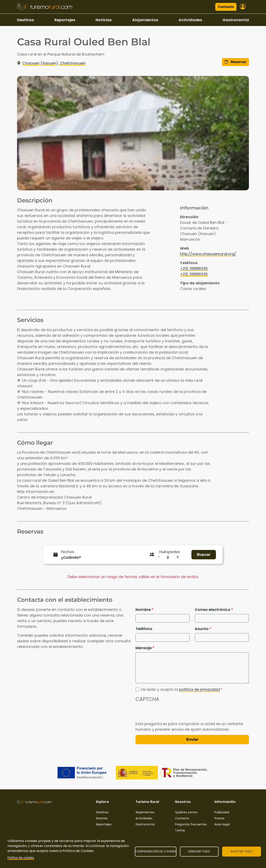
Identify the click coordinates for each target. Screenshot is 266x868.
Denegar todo (199, 851)
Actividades (190, 20)
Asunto (202, 629)
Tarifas (180, 830)
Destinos (25, 20)
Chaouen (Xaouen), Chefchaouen (51, 63)
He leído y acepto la (180, 689)
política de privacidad (199, 689)
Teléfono (144, 629)
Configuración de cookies (156, 851)
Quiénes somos (186, 812)
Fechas (68, 552)
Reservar (235, 62)
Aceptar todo (241, 851)
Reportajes (65, 20)
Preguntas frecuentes (191, 824)
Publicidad (222, 812)
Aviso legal (222, 824)
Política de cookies (21, 858)
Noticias (104, 20)
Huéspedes (170, 552)
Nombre (143, 610)
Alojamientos (145, 20)
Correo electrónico (213, 610)
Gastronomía (236, 20)
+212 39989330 (194, 268)
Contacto (226, 7)
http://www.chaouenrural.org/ (208, 254)
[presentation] (167, 713)
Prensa (219, 818)
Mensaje (144, 648)
